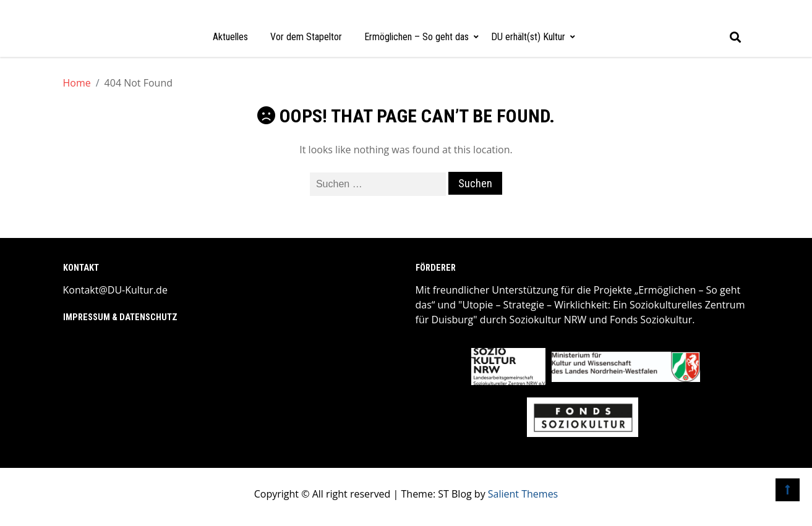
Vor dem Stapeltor (306, 37)
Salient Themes (523, 494)
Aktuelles (230, 37)
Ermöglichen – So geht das (417, 37)
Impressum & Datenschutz (120, 317)
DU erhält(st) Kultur (528, 37)
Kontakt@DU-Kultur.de (115, 290)
